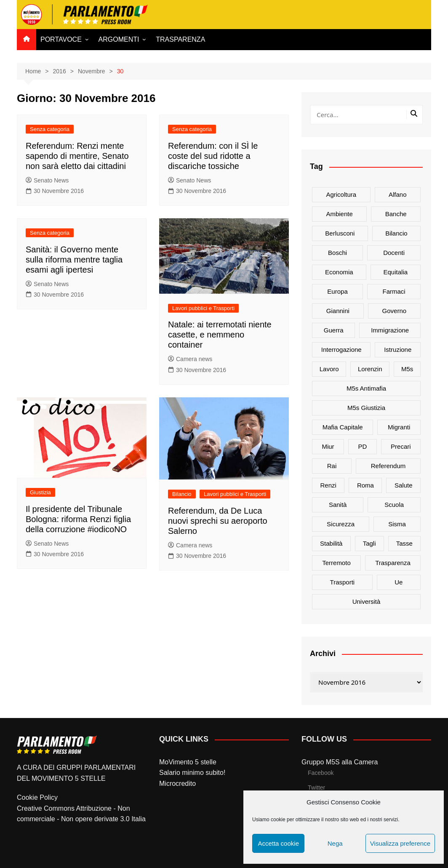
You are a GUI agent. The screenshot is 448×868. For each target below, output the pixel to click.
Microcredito (177, 784)
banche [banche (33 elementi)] (396, 214)
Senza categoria (50, 129)
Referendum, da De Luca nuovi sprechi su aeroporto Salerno (218, 521)
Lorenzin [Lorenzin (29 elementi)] (370, 369)
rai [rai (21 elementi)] (332, 466)
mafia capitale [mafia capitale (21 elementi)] (343, 427)
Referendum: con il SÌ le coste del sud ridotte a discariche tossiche (213, 156)
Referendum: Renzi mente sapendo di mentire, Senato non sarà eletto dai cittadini (77, 156)
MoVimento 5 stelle (188, 762)
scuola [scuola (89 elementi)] (394, 505)
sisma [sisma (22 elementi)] (397, 524)
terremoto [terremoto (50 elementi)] (336, 563)
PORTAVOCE (61, 39)
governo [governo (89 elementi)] (395, 311)
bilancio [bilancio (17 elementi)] (396, 233)
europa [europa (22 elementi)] (337, 291)
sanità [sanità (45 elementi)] (338, 505)
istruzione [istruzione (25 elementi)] (398, 350)
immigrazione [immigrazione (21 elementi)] (390, 330)
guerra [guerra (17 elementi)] (334, 330)
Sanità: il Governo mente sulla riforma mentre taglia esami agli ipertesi (74, 260)
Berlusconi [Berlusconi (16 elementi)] (340, 233)
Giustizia (40, 492)
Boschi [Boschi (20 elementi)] (337, 253)
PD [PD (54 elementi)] (362, 446)
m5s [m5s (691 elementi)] (407, 369)
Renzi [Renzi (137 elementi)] (328, 485)
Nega (335, 843)
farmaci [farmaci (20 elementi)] (394, 291)
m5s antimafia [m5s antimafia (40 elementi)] (366, 388)
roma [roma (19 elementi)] (365, 485)
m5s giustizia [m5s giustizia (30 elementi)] (366, 408)
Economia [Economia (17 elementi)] (339, 272)
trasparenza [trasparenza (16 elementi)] (393, 563)
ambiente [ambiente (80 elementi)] (339, 214)
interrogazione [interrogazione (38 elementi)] (341, 350)
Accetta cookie (278, 843)
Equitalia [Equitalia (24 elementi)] (396, 272)
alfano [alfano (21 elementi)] (398, 194)
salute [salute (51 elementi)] (404, 485)
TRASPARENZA (180, 39)
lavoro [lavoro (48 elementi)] (329, 369)
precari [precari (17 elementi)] (401, 446)
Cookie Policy (37, 797)
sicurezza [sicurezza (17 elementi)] (341, 524)
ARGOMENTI (119, 39)
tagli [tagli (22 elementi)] (369, 543)
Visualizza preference (400, 843)
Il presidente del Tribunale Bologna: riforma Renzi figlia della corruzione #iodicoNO (78, 519)
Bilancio (182, 494)
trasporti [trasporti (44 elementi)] (343, 582)
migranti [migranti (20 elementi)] (399, 427)
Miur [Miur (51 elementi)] (328, 446)
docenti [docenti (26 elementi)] (394, 253)
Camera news (190, 359)
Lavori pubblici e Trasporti (203, 308)
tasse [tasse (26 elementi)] (404, 543)
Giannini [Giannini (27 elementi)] (338, 311)
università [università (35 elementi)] (367, 601)
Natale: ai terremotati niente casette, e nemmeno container (220, 335)
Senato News (47, 180)
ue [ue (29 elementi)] (399, 582)
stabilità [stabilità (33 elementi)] (331, 543)
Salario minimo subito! (192, 773)
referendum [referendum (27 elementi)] (388, 466)
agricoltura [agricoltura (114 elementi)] (341, 194)
